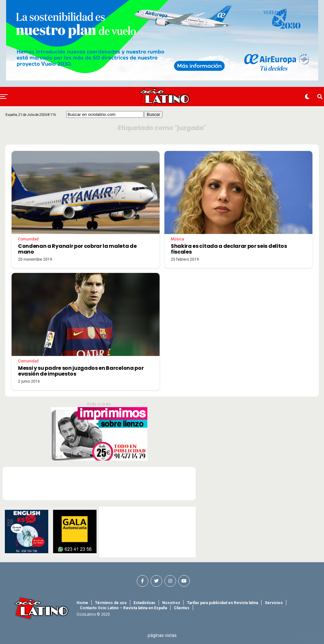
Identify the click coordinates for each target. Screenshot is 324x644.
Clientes (182, 608)
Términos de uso (111, 603)
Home (82, 603)
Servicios (274, 603)
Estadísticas (144, 603)
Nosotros (171, 603)
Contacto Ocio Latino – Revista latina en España (123, 608)
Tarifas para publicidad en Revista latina (222, 603)
